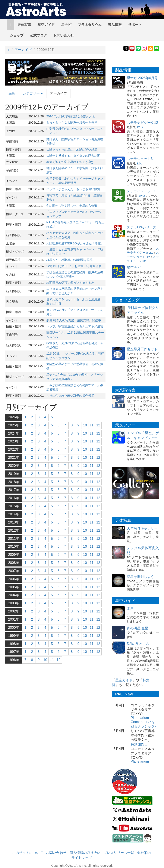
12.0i (140, 127)
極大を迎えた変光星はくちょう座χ (70, 162)
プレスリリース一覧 (119, 853)
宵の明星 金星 (138, 628)
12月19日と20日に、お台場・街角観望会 (74, 266)
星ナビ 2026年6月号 (142, 78)
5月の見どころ (138, 644)
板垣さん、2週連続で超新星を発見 (70, 260)
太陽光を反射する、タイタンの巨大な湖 (73, 156)
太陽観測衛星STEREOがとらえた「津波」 (75, 243)
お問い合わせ (64, 35)
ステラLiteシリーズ (142, 227)
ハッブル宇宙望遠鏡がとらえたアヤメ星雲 (75, 326)
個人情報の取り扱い (85, 853)
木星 (130, 608)
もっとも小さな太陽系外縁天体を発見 (72, 123)
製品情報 (115, 25)
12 (98, 425)
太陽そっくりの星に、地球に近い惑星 (72, 150)
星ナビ (66, 25)
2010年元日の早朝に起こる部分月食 (71, 116)
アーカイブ (23, 50)
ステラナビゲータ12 (142, 123)
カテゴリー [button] (33, 93)
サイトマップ (82, 858)
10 (85, 425)
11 (92, 425)
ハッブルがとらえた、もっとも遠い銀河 (73, 189)
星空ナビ (134, 268)
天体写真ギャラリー (142, 528)
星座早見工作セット (142, 349)
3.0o (139, 163)
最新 (12, 93)
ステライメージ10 (141, 191)
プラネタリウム (90, 25)
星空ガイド (46, 25)
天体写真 (24, 25)
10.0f (142, 196)
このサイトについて (28, 853)
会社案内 (144, 853)
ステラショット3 (140, 159)
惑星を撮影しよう (141, 577)
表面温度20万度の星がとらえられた (70, 283)
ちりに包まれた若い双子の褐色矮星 (70, 396)
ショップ (17, 35)
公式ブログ (38, 35)
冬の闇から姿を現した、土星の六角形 (72, 206)
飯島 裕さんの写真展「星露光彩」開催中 (74, 320)
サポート (135, 25)
